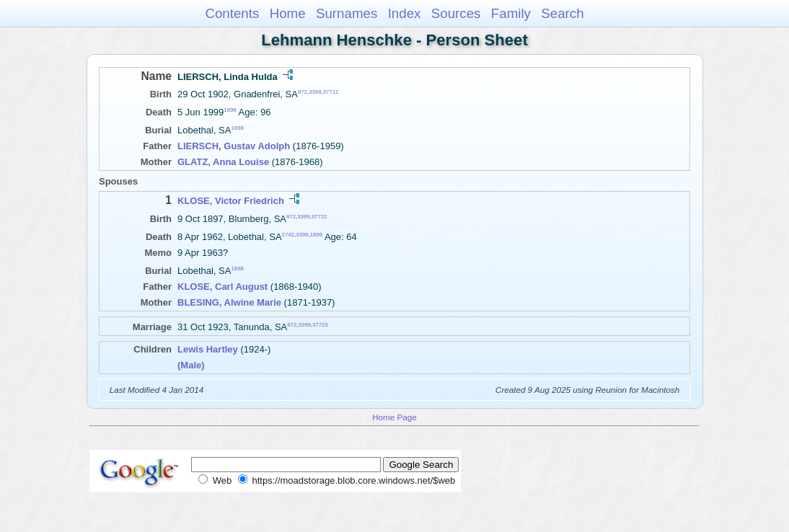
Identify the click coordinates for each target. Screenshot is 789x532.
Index (405, 13)
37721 (331, 92)
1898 (230, 110)
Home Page (394, 417)
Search (562, 13)
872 (303, 92)
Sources (456, 13)
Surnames (347, 13)
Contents (232, 13)
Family (511, 13)
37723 (320, 325)
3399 (315, 92)
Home (288, 13)
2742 (288, 235)
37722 (319, 216)
